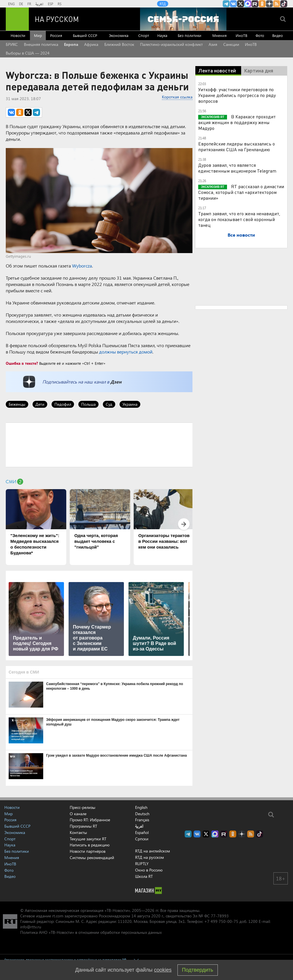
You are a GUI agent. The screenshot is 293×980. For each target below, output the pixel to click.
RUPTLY (142, 864)
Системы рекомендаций (92, 857)
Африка (91, 44)
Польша (88, 404)
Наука (162, 35)
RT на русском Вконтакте (233, 4)
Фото (260, 35)
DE (21, 4)
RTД (163, 4)
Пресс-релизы (83, 807)
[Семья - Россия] (183, 19)
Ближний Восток (119, 44)
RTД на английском (153, 851)
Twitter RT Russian (241, 4)
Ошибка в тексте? (22, 363)
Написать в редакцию (90, 845)
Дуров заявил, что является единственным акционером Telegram (237, 168)
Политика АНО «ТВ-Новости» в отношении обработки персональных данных (91, 932)
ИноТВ (241, 35)
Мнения (220, 35)
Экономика (119, 35)
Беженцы (17, 404)
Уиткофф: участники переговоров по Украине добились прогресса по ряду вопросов (237, 95)
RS (59, 4)
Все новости (241, 235)
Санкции (231, 44)
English (141, 807)
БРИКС (12, 44)
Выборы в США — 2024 (28, 53)
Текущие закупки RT (88, 839)
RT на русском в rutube (255, 4)
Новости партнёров (88, 851)
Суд (109, 404)
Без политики (190, 35)
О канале (78, 814)
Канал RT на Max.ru (248, 4)
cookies (163, 970)
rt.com (58, 916)
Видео (278, 35)
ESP (51, 4)
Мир (38, 35)
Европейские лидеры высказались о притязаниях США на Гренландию (237, 146)
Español (142, 833)
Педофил (63, 404)
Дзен (116, 382)
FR (29, 4)
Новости (18, 35)
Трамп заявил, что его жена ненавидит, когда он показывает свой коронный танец (239, 219)
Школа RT (144, 876)
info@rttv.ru (31, 927)
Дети (40, 404)
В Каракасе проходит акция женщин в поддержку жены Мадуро (237, 122)
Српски (142, 839)
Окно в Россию (149, 870)
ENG (11, 4)
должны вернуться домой (126, 352)
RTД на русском (150, 857)
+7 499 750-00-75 (221, 921)
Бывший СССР (85, 35)
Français (142, 820)
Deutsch (142, 814)
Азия (213, 44)
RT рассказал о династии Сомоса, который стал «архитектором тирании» (241, 192)
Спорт (144, 35)
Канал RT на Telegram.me (226, 4)
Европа (71, 44)
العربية (39, 4)
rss (277, 4)
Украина (130, 404)
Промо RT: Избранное (90, 820)
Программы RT (83, 826)
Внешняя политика (41, 44)
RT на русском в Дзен (269, 4)
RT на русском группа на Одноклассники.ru (262, 4)
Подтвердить (198, 970)
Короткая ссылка (177, 97)
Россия (56, 35)
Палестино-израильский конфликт (171, 44)
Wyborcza (82, 266)
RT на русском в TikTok (284, 4)
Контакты (78, 832)
